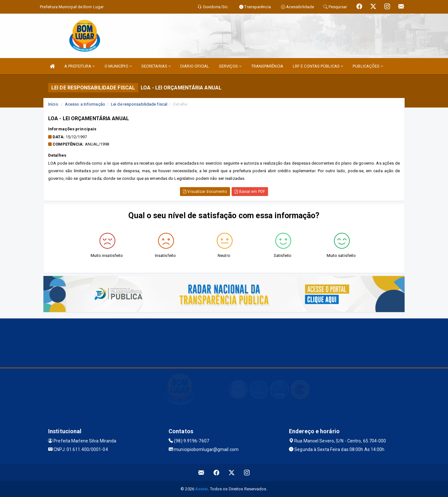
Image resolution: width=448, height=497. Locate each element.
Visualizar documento (205, 192)
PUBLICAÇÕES (368, 66)
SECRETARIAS (156, 66)
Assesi (202, 489)
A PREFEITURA (80, 66)
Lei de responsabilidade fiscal (139, 104)
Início (53, 104)
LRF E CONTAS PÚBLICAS (318, 66)
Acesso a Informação (85, 104)
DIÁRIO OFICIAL (195, 66)
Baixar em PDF (250, 192)
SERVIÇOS (230, 66)
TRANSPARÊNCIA (267, 66)
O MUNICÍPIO (118, 66)
